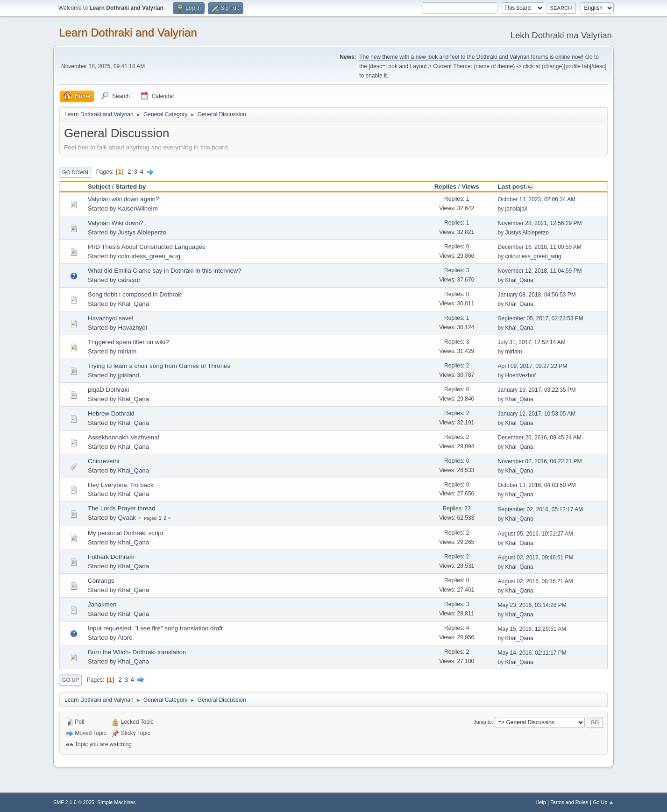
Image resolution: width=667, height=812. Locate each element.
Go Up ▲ (603, 802)
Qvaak (127, 518)
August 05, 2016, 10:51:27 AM (536, 534)
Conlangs (101, 581)
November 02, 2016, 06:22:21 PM (540, 461)
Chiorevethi (103, 461)
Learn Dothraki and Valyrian (128, 32)
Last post (516, 187)
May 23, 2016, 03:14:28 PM (532, 605)
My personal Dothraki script (125, 533)
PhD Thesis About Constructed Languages (147, 247)
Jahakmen (102, 604)
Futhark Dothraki (111, 557)
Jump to (483, 722)
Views (470, 187)
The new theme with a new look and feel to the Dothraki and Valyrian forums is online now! (471, 57)
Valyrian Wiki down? (116, 223)
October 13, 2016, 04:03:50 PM (537, 485)
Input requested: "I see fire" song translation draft (155, 628)
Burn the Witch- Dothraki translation (137, 652)
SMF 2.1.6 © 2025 (74, 802)
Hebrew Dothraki (111, 413)
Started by (131, 187)
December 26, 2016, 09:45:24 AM (540, 438)
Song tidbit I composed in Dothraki (135, 294)
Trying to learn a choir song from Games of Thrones (159, 366)
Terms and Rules (570, 802)
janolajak (516, 209)
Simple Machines (116, 802)
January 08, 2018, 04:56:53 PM (537, 295)
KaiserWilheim (138, 208)
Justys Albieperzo (142, 232)
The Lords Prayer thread (121, 508)
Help (541, 802)
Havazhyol (132, 328)
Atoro (125, 638)
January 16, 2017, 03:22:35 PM (537, 390)
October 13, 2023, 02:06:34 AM (537, 199)
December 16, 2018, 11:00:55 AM (540, 247)
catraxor (129, 280)
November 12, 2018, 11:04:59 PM (540, 271)
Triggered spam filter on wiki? (128, 342)
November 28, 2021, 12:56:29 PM (540, 223)
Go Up (71, 680)
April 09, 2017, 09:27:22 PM (533, 366)
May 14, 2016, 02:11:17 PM (532, 653)
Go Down (75, 172)
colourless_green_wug (149, 256)
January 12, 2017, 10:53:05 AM (537, 414)
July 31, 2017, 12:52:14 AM (532, 342)
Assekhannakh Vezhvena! (124, 437)
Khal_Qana (519, 280)
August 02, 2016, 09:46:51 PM (536, 558)
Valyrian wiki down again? (123, 199)
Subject (99, 187)
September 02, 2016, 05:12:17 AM (541, 509)
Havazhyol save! (111, 318)
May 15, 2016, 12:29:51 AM (532, 629)
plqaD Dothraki (108, 390)
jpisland (128, 375)
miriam (127, 351)
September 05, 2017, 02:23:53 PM (541, 318)
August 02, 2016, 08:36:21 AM (536, 581)
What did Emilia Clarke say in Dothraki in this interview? (165, 271)
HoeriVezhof (521, 375)
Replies (445, 187)
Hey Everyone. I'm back (121, 485)
